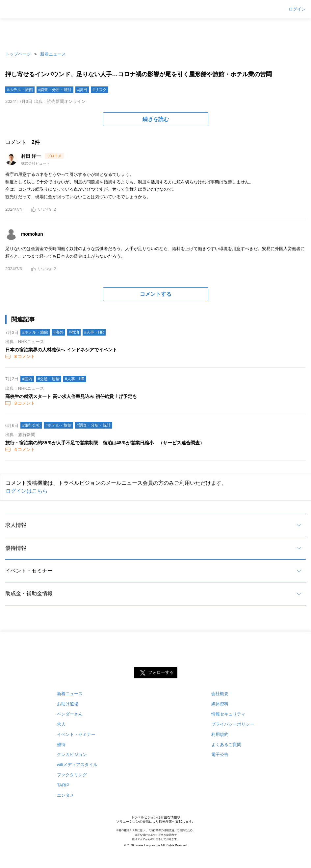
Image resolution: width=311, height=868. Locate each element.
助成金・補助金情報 (29, 593)
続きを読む (156, 119)
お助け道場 (68, 704)
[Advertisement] (156, 33)
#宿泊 (74, 332)
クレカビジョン (72, 754)
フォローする (161, 672)
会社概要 (220, 694)
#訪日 (82, 90)
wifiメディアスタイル (77, 765)
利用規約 (220, 734)
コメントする (156, 294)
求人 (61, 724)
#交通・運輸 (49, 379)
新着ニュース (53, 54)
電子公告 (220, 754)
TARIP (63, 785)
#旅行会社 (31, 425)
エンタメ (65, 795)
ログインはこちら (27, 491)
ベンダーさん (70, 714)
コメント (24, 356)
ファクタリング (72, 775)
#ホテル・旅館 (20, 90)
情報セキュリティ (228, 714)
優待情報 (16, 548)
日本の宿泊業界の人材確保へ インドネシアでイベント (61, 350)
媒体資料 (220, 704)
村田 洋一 (32, 156)
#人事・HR (94, 332)
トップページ (18, 54)
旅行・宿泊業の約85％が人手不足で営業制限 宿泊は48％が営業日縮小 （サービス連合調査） (105, 443)
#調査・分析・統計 (55, 90)
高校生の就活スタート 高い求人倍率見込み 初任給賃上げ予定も (71, 396)
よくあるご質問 (226, 745)
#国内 (27, 379)
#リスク (100, 90)
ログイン (297, 9)
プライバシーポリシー (233, 724)
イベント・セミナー (29, 571)
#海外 (58, 332)
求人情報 (16, 525)
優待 (61, 745)
